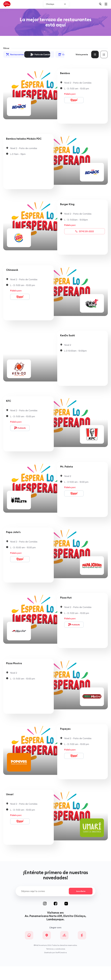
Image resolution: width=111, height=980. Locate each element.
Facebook (59, 917)
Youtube (66, 917)
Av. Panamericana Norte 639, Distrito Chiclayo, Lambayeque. (55, 931)
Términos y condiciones (55, 962)
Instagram (48, 917)
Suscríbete (80, 905)
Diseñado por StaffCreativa (55, 966)
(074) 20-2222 (85, 234)
